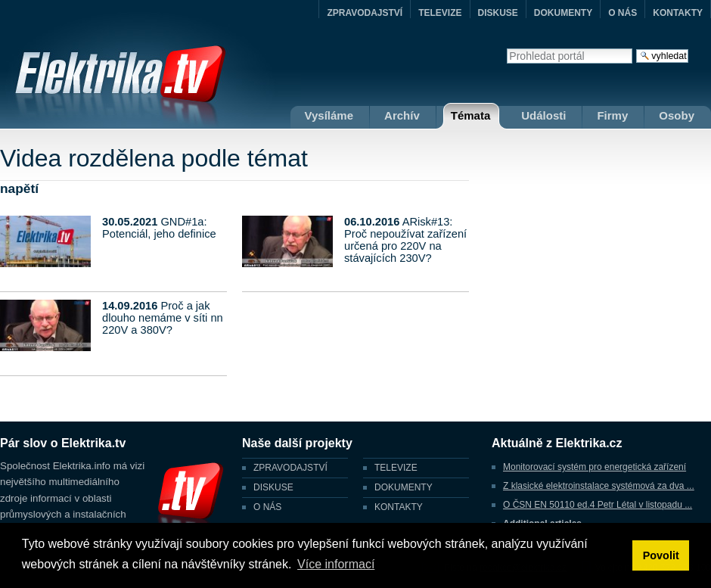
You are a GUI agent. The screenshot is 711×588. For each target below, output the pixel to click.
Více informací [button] (336, 564)
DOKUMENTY (563, 13)
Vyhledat (506, 48)
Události (543, 115)
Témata (471, 115)
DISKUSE (498, 13)
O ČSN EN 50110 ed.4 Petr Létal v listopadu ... (598, 505)
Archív (402, 115)
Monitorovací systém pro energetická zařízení (595, 467)
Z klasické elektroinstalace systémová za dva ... (599, 486)
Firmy (612, 115)
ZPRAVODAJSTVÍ (365, 13)
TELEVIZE (440, 13)
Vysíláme (329, 115)
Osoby (677, 115)
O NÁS (623, 13)
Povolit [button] (661, 555)
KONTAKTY (678, 13)
